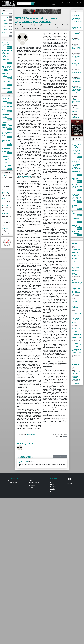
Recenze (52, 481)
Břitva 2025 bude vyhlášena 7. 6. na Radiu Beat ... (76, 72)
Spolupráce (70, 3)
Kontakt (61, 3)
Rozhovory (53, 483)
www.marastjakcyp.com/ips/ (25, 176)
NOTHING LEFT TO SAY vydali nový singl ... (77, 100)
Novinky (44, 3)
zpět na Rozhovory (21, 16)
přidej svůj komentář (60, 457)
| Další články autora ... (32, 435)
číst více (9, 47)
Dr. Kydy (52, 491)
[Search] (25, 4)
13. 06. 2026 (5, 198)
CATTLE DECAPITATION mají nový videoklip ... (77, 47)
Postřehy (53, 490)
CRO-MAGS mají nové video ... (76, 34)
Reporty (52, 484)
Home (36, 3)
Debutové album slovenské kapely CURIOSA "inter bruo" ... (76, 80)
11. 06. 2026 (5, 183)
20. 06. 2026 (5, 213)
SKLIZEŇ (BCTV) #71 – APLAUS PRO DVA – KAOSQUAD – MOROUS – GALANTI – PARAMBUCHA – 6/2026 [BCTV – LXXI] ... (76, 60)
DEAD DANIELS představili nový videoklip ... (76, 109)
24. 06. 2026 (5, 221)
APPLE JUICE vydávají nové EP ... (77, 116)
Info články (53, 486)
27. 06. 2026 (5, 228)
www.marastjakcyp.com (49, 426)
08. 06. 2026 (5, 176)
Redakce (31, 487)
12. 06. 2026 (5, 192)
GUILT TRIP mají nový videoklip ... (76, 40)
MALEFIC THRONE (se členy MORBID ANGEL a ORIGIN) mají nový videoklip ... (77, 90)
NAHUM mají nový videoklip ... (76, 27)
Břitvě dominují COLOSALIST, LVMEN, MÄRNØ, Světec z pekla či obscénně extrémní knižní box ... (77, 18)
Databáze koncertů (53, 4)
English (52, 493)
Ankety (52, 488)
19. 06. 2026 (5, 206)
